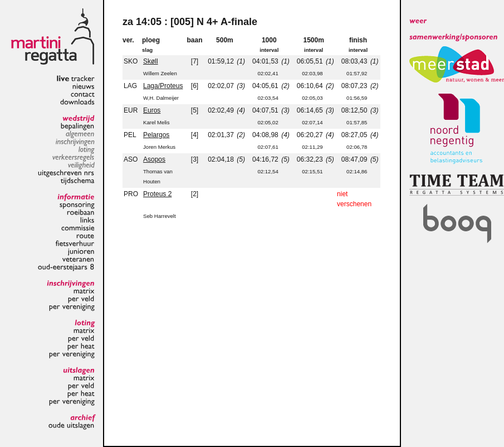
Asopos (154, 159)
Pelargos (156, 135)
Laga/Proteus (163, 86)
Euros (152, 110)
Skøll (151, 61)
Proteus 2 (157, 194)
